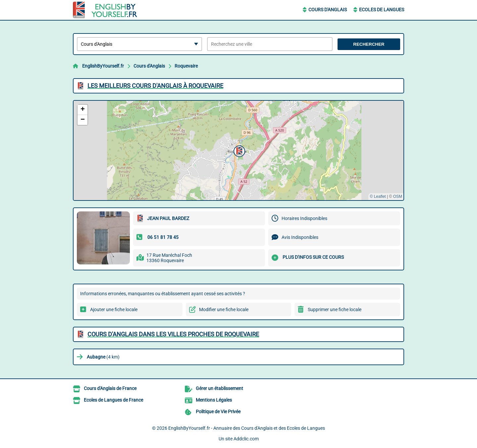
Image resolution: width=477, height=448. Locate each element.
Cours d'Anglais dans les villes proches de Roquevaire (173, 334)
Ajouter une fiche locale (114, 309)
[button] (238, 150)
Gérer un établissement (219, 388)
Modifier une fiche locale (224, 309)
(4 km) (103, 357)
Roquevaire (186, 66)
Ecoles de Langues (382, 10)
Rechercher (369, 44)
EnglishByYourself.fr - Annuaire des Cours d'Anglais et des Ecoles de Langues (247, 428)
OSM (398, 196)
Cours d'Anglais (328, 10)
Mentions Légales (214, 400)
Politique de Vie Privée (218, 412)
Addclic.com (246, 439)
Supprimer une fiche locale (335, 309)
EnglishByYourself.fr (103, 66)
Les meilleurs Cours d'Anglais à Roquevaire (155, 86)
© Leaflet (378, 196)
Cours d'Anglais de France (110, 388)
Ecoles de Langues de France (113, 400)
